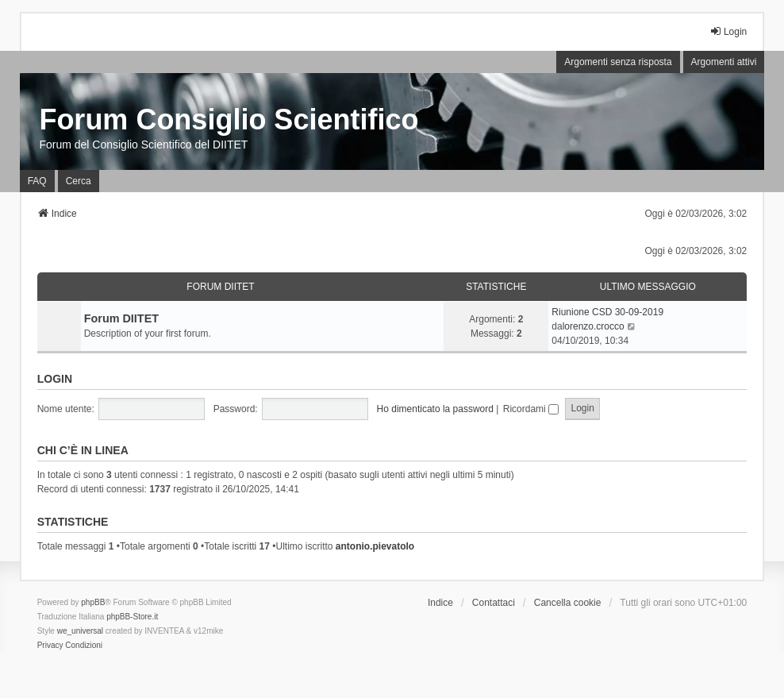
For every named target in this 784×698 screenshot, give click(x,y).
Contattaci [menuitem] (494, 603)
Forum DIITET (220, 287)
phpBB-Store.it (132, 617)
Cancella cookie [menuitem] (568, 603)
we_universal (80, 631)
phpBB (93, 602)
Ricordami (531, 409)
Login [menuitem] (728, 31)
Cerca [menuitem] (79, 181)
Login (55, 379)
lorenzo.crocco (594, 326)
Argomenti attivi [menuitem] (724, 62)
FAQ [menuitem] (37, 181)
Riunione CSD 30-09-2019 (607, 312)
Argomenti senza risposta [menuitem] (618, 62)
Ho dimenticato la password (435, 409)
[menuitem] (50, 646)
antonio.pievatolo (375, 546)
